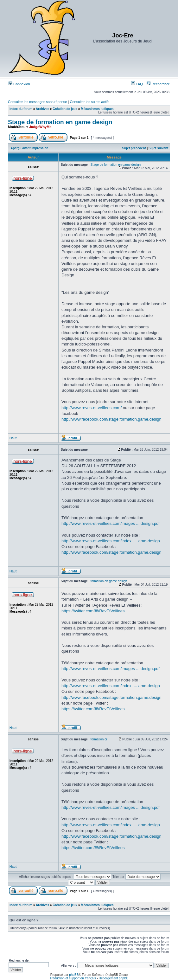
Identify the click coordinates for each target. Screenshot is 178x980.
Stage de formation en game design (60, 122)
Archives (42, 109)
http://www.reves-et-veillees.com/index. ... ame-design (111, 541)
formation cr (99, 739)
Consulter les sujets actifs (89, 102)
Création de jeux (65, 109)
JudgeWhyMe (40, 127)
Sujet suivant (158, 148)
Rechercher (158, 84)
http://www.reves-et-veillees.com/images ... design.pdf (111, 523)
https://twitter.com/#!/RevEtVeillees (93, 611)
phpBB (74, 975)
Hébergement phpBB (114, 978)
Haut (13, 438)
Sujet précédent (134, 148)
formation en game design (109, 581)
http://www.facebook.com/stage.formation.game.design (111, 419)
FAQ (137, 84)
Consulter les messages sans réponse (37, 102)
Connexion (19, 84)
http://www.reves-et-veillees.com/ (92, 408)
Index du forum (21, 109)
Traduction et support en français (73, 978)
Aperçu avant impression (29, 148)
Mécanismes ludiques (97, 109)
